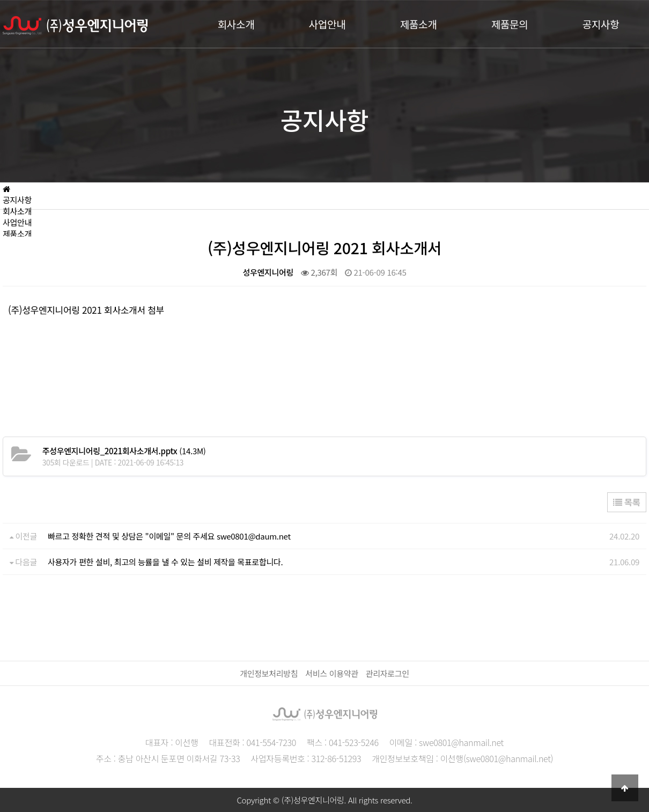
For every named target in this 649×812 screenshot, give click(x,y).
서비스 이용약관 (331, 673)
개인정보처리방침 (269, 673)
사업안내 (327, 24)
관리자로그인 (388, 673)
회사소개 (236, 24)
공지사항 (601, 24)
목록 (627, 502)
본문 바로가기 (0, 0)
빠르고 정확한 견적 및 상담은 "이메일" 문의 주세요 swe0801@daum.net (169, 536)
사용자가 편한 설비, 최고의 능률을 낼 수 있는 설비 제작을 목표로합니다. (165, 562)
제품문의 (510, 24)
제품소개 (419, 24)
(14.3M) (124, 451)
